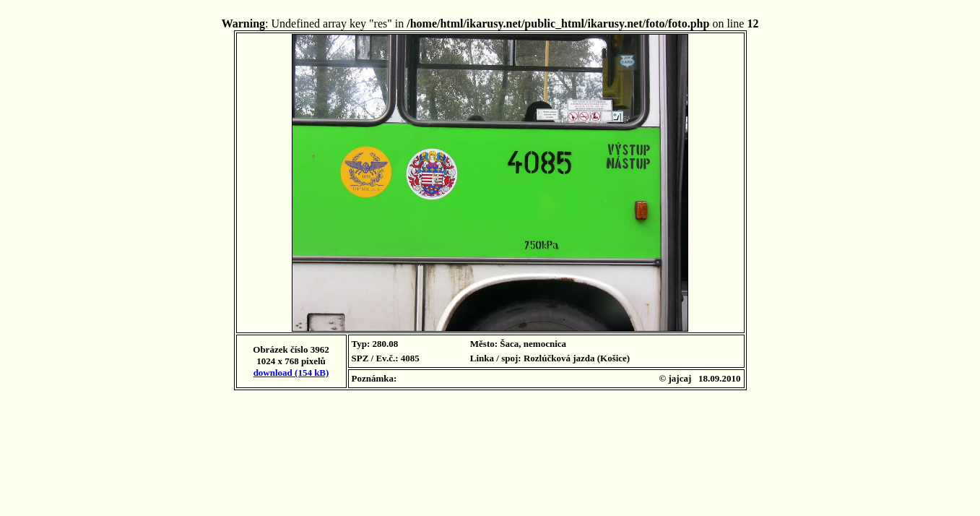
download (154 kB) (291, 373)
